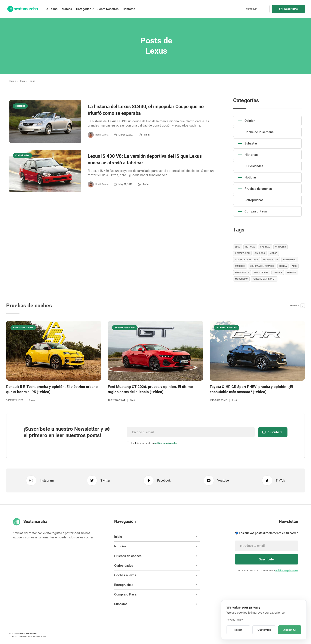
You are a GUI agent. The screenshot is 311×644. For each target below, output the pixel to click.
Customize (264, 630)
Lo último (51, 9)
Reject (238, 630)
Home (13, 81)
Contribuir (251, 9)
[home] (22, 9)
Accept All (290, 630)
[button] (85, 9)
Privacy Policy (235, 620)
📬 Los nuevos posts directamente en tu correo (267, 533)
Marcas (67, 9)
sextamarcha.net (27, 633)
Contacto (129, 9)
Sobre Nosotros (108, 9)
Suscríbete (291, 9)
